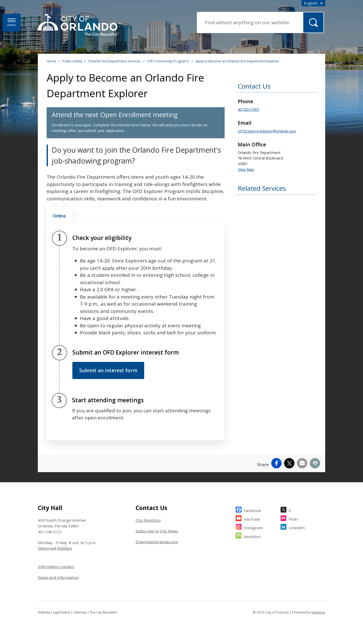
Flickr (294, 518)
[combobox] (313, 3)
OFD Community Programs (168, 61)
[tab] (59, 215)
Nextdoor (252, 536)
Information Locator (56, 567)
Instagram (253, 527)
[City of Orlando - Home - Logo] (79, 25)
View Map (246, 169)
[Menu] (12, 23)
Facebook (252, 510)
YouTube (252, 518)
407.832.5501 (249, 109)
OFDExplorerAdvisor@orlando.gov (267, 131)
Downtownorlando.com (157, 542)
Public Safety (72, 61)
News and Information (58, 577)
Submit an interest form (108, 370)
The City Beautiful (103, 612)
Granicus (318, 612)
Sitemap (80, 612)
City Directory (148, 520)
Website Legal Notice (54, 612)
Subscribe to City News (157, 531)
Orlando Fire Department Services (115, 61)
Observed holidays (55, 548)
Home (51, 61)
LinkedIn (297, 527)
